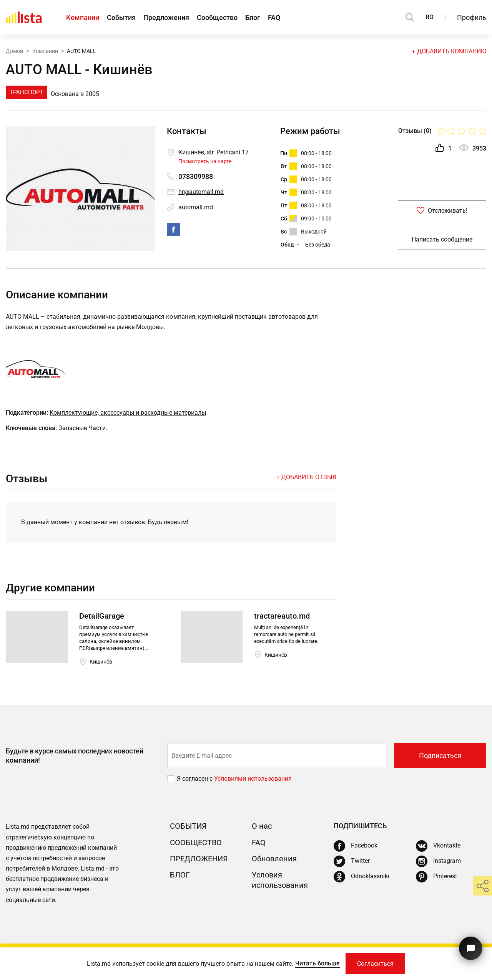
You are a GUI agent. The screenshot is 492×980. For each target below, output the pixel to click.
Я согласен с (195, 779)
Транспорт (26, 92)
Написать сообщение (442, 239)
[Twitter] (352, 861)
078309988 (196, 176)
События (121, 17)
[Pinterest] (436, 877)
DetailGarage (102, 616)
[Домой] (24, 17)
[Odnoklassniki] (362, 877)
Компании (83, 17)
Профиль (472, 17)
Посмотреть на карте (205, 161)
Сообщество (217, 17)
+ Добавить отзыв (306, 477)
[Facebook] (356, 846)
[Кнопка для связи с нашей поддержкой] (471, 948)
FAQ (274, 17)
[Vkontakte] (438, 846)
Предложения (166, 17)
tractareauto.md (282, 616)
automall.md (196, 207)
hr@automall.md (201, 192)
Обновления (274, 859)
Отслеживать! (442, 211)
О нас (262, 826)
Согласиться (375, 964)
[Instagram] (438, 861)
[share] (482, 886)
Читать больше (317, 963)
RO (430, 17)
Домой (14, 51)
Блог (253, 17)
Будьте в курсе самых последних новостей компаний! (75, 755)
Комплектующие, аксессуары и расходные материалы (128, 413)
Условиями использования (253, 779)
